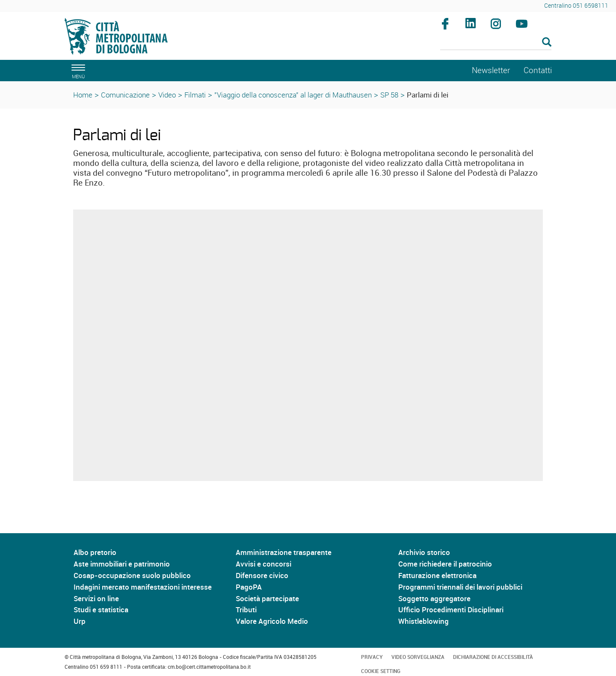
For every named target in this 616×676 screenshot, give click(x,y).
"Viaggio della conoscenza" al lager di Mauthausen (293, 95)
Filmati (195, 95)
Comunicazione (125, 95)
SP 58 (389, 95)
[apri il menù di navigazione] (77, 70)
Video (167, 95)
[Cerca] (496, 43)
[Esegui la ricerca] (547, 43)
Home (83, 95)
